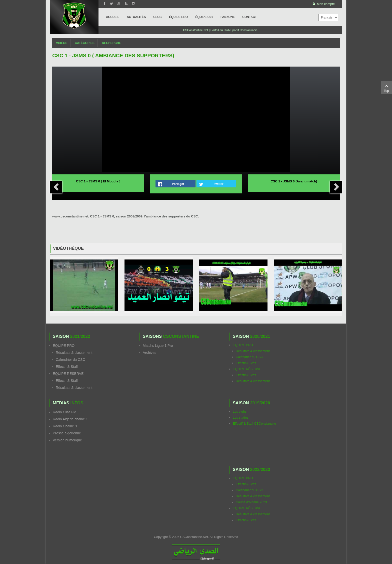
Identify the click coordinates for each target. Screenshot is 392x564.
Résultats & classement (74, 353)
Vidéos (62, 43)
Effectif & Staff (67, 367)
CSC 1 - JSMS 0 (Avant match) (294, 181)
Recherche (111, 43)
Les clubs (240, 411)
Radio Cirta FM (64, 412)
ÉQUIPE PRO (64, 346)
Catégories (84, 43)
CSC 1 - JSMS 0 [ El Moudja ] (98, 181)
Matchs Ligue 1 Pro (158, 346)
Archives (149, 353)
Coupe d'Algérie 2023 (251, 502)
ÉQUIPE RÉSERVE (68, 374)
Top (386, 88)
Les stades (241, 417)
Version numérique (67, 440)
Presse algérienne (67, 433)
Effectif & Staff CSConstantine (254, 424)
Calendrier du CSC (70, 360)
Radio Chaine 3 (65, 426)
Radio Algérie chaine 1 (70, 419)
